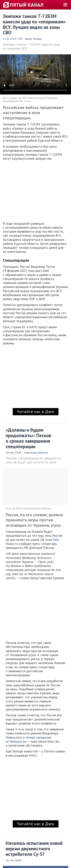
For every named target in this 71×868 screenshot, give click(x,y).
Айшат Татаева (33, 39)
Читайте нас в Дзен (36, 411)
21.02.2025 (9, 39)
